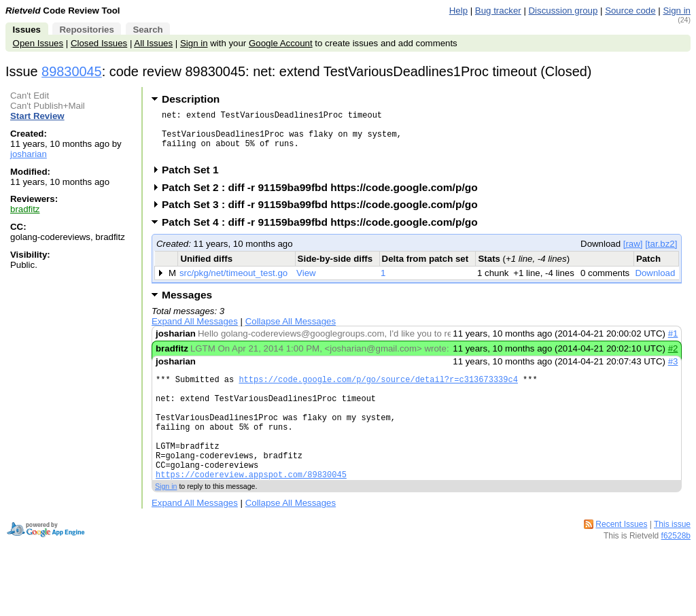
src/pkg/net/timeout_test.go (233, 283)
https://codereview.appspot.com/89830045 (251, 507)
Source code (630, 11)
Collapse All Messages (291, 331)
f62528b (676, 568)
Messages (187, 305)
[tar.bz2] (661, 254)
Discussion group (563, 11)
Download (655, 283)
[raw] (633, 254)
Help (458, 11)
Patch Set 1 (195, 180)
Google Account (281, 43)
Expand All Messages (195, 331)
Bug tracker (498, 11)
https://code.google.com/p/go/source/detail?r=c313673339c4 (378, 391)
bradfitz (25, 209)
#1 (673, 344)
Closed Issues (99, 43)
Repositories (86, 30)
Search (147, 30)
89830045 (72, 71)
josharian (29, 154)
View (306, 283)
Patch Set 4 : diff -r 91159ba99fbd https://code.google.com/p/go (324, 232)
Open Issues (38, 43)
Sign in (677, 11)
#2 (673, 359)
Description (191, 99)
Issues (27, 30)
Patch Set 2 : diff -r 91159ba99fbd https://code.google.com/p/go (324, 198)
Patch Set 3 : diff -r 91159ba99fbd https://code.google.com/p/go (324, 215)
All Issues (153, 43)
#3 (673, 372)
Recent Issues (621, 557)
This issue (672, 557)
